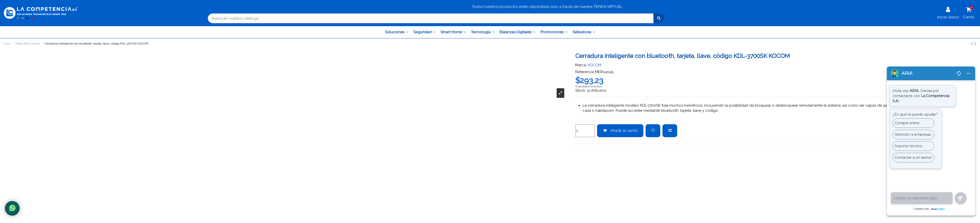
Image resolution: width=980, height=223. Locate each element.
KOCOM (594, 65)
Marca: (581, 65)
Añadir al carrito (620, 131)
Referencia (585, 72)
